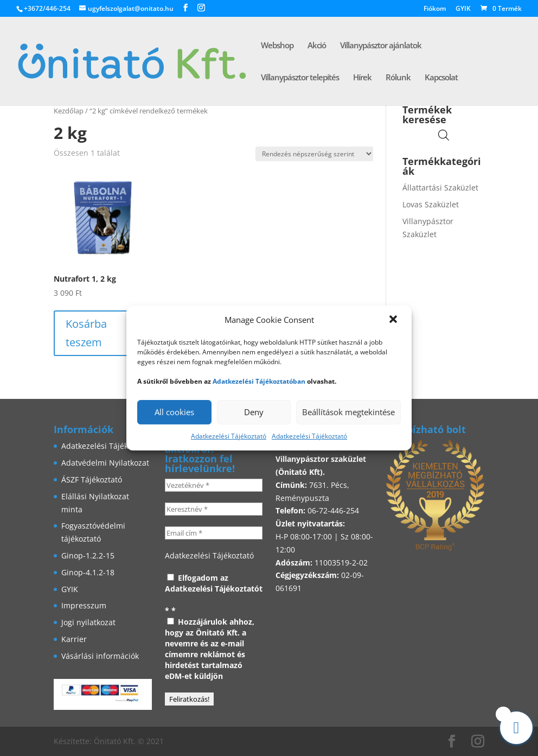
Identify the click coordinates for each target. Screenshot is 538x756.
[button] (394, 320)
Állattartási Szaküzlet (440, 188)
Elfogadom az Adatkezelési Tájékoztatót (214, 583)
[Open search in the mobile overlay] (444, 135)
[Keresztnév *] (214, 509)
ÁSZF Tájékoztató (92, 479)
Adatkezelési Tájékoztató (229, 436)
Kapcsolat (441, 78)
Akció (317, 46)
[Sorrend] (314, 154)
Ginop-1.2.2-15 (88, 555)
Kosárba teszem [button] (86, 333)
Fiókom (435, 9)
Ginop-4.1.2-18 (88, 572)
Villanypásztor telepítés (300, 78)
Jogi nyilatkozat (88, 622)
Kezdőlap (69, 111)
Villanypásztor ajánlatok (381, 46)
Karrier (74, 639)
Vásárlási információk (100, 656)
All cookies (174, 412)
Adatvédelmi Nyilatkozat (105, 463)
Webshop (277, 46)
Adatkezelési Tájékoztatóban (259, 381)
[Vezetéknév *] (214, 485)
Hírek (362, 78)
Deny (254, 412)
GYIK (463, 9)
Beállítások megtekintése (348, 412)
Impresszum (84, 605)
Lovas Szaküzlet (431, 204)
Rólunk (398, 78)
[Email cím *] (214, 533)
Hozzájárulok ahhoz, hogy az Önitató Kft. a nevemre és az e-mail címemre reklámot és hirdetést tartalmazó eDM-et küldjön (210, 649)
